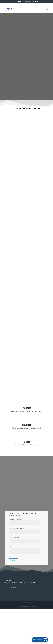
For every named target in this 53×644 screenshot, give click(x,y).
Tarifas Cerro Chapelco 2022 (28, 109)
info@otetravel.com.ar (12, 620)
